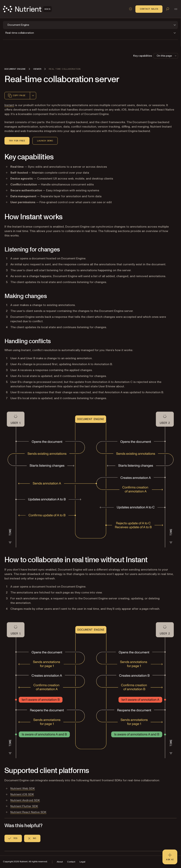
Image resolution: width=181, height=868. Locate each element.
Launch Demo (45, 141)
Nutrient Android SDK (25, 800)
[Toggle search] (168, 9)
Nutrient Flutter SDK (24, 806)
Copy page (17, 96)
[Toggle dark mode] (131, 9)
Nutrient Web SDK (23, 789)
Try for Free (17, 141)
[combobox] (33, 96)
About (60, 862)
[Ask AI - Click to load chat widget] (170, 857)
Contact (71, 862)
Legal (82, 862)
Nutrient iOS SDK (22, 794)
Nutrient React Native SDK (28, 812)
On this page (167, 56)
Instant (9, 105)
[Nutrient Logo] (27, 9)
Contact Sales (149, 9)
